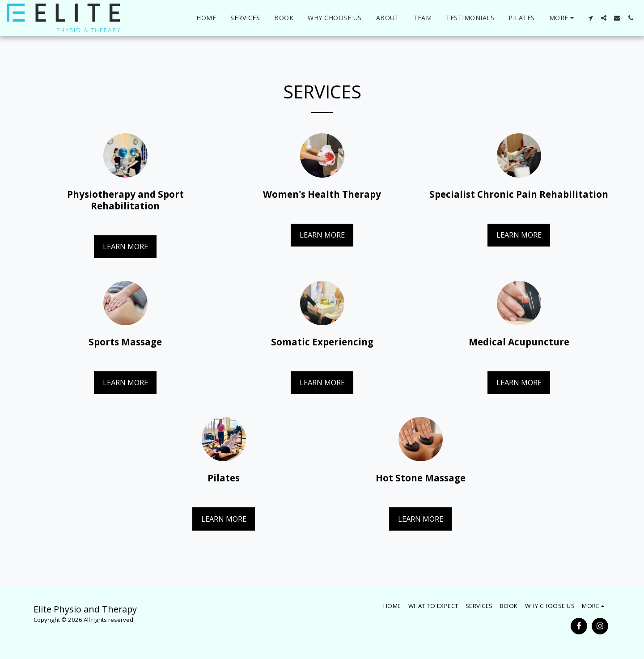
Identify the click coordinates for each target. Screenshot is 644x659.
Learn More (125, 246)
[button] (590, 18)
